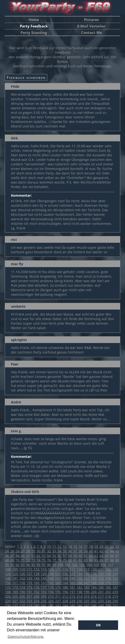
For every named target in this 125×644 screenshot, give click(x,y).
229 (73, 601)
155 (115, 578)
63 (97, 556)
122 (109, 569)
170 (109, 583)
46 (7, 556)
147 (58, 578)
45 (117, 551)
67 (117, 556)
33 (55, 551)
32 (49, 551)
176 (37, 587)
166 (80, 583)
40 (91, 551)
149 (73, 578)
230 (80, 601)
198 (80, 592)
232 (94, 601)
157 (16, 583)
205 (16, 596)
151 (87, 578)
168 (94, 583)
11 (55, 546)
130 (51, 574)
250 (109, 605)
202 (109, 592)
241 (44, 605)
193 (44, 592)
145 (44, 578)
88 (112, 560)
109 (16, 569)
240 (37, 605)
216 (94, 596)
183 (87, 587)
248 (94, 605)
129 (44, 574)
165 (73, 583)
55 (55, 556)
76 (49, 560)
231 (87, 601)
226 (51, 601)
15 (76, 546)
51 (34, 556)
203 (115, 592)
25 (13, 551)
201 (101, 592)
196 (66, 592)
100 (61, 565)
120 (94, 569)
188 (8, 592)
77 (55, 560)
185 (101, 587)
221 (16, 601)
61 (86, 556)
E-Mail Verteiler (91, 26)
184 (94, 587)
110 (23, 569)
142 (23, 578)
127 (30, 574)
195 (58, 592)
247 (87, 605)
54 (49, 556)
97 (44, 565)
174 (23, 587)
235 (115, 601)
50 (28, 556)
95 (34, 565)
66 (112, 556)
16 (81, 546)
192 (37, 592)
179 (58, 587)
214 (80, 596)
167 (87, 583)
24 (7, 551)
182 (80, 587)
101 (68, 565)
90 (7, 565)
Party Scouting (34, 32)
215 (87, 596)
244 (66, 605)
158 (23, 583)
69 (13, 560)
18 (91, 546)
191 (30, 592)
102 (75, 565)
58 (70, 556)
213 (73, 596)
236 (8, 605)
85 (97, 560)
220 (8, 601)
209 (44, 596)
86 (102, 560)
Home (34, 20)
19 (97, 546)
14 (70, 546)
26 (18, 551)
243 (58, 605)
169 (101, 583)
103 (82, 565)
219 (115, 596)
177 (44, 587)
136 (94, 574)
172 (8, 587)
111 (30, 569)
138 (109, 574)
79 (65, 560)
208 (37, 596)
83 (86, 560)
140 (8, 578)
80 (70, 560)
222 (23, 601)
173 (16, 587)
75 (44, 560)
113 (44, 569)
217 (101, 596)
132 (66, 574)
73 (34, 560)
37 (76, 551)
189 (16, 592)
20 (102, 546)
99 (55, 565)
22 (112, 546)
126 (23, 574)
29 (34, 551)
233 (101, 601)
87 (107, 560)
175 (30, 587)
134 (80, 574)
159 (30, 583)
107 (110, 565)
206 (23, 596)
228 (66, 601)
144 (37, 578)
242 (51, 605)
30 (39, 551)
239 (30, 605)
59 (76, 556)
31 (44, 551)
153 (101, 578)
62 (91, 556)
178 (51, 587)
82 (81, 560)
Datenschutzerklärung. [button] (26, 636)
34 (60, 551)
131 (58, 574)
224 (37, 601)
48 (18, 556)
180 (66, 587)
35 (65, 551)
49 (23, 556)
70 (18, 560)
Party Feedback (34, 26)
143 (30, 578)
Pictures (91, 20)
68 (7, 560)
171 (115, 583)
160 (37, 583)
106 (104, 565)
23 (117, 546)
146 (51, 578)
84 (91, 560)
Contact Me (91, 32)
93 (23, 565)
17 (86, 546)
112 (37, 569)
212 (66, 596)
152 (94, 578)
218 (109, 596)
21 (107, 546)
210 (51, 596)
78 (60, 560)
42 (102, 551)
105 (97, 565)
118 (80, 569)
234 (109, 601)
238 (23, 605)
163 (58, 583)
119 (87, 569)
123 (115, 569)
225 (44, 601)
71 (23, 560)
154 (109, 578)
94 (28, 565)
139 (115, 574)
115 (58, 569)
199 (87, 592)
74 (39, 560)
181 (73, 587)
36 (70, 551)
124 (8, 574)
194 (51, 592)
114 (51, 569)
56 (60, 556)
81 (76, 560)
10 (49, 546)
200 (94, 592)
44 (112, 551)
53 (44, 556)
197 (73, 592)
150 (80, 578)
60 (81, 556)
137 (101, 574)
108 (8, 569)
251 (115, 605)
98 (49, 565)
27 (23, 551)
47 (13, 556)
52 (39, 556)
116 (66, 569)
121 (101, 569)
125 (16, 574)
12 (60, 546)
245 (73, 605)
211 (58, 596)
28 (28, 551)
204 (8, 596)
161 (44, 583)
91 (13, 565)
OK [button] (98, 625)
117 (73, 569)
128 (37, 574)
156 (8, 583)
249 (101, 605)
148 (66, 578)
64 (102, 556)
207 (30, 596)
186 (109, 587)
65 (107, 556)
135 (87, 574)
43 (107, 551)
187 (115, 587)
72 (28, 560)
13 (65, 546)
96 (39, 565)
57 (65, 556)
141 (16, 578)
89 (117, 560)
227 (58, 601)
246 (80, 605)
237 (16, 605)
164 (66, 583)
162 (51, 583)
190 (23, 592)
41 (97, 551)
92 (18, 565)
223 (30, 601)
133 (73, 574)
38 (81, 551)
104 (89, 565)
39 (86, 551)
